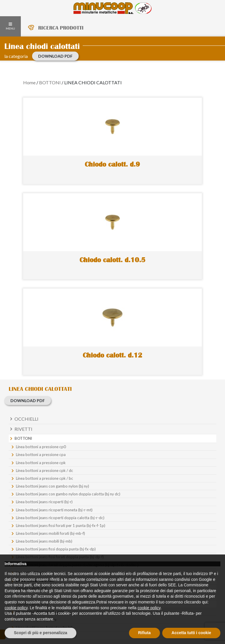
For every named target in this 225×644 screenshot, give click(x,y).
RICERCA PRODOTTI (61, 28)
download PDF (55, 56)
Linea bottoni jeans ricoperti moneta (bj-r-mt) (54, 510)
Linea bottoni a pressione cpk (41, 463)
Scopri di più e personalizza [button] (40, 633)
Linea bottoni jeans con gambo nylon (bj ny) (52, 486)
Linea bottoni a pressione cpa (41, 455)
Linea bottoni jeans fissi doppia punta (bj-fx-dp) (56, 549)
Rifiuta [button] (145, 633)
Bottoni (23, 438)
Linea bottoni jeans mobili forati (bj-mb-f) (50, 533)
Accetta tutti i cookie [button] (191, 633)
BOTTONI (50, 82)
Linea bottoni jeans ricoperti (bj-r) (44, 502)
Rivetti (23, 429)
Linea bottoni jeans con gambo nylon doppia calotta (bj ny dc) (68, 494)
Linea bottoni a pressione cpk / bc (45, 478)
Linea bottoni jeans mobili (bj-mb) (44, 541)
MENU (10, 26)
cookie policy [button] (16, 608)
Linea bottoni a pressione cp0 (41, 447)
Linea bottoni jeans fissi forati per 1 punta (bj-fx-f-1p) (61, 526)
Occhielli (26, 419)
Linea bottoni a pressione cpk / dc (45, 470)
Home (29, 82)
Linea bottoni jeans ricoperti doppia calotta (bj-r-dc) (60, 518)
